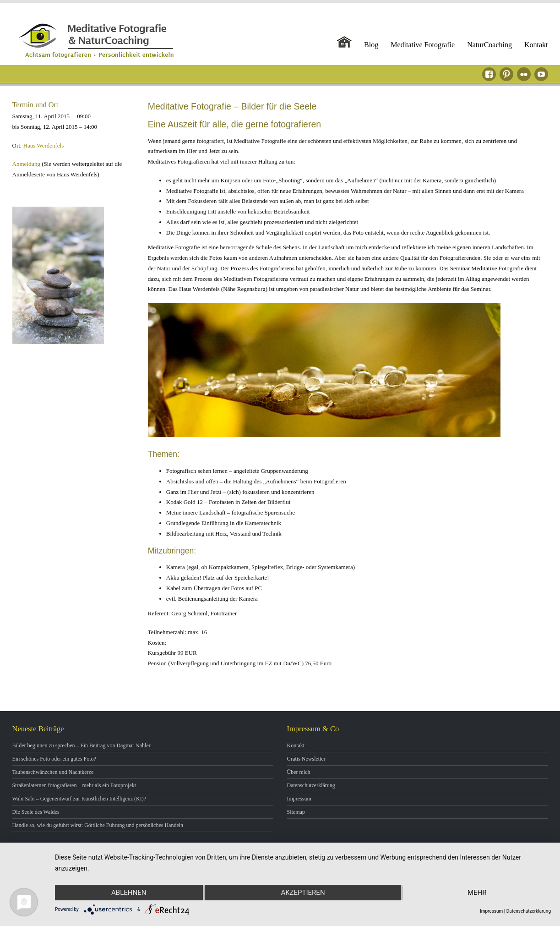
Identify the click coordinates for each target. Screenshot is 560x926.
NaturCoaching (489, 45)
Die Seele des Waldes (36, 812)
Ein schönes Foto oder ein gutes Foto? (54, 759)
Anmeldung (26, 164)
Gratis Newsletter (306, 759)
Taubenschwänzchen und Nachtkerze (53, 772)
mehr (477, 893)
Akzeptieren (303, 893)
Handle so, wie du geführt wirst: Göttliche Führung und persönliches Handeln (98, 825)
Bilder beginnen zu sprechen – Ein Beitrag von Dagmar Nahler (82, 745)
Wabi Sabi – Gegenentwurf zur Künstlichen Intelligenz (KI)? (79, 799)
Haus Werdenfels (44, 145)
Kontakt (536, 45)
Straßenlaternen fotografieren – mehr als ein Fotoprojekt (74, 785)
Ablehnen (129, 893)
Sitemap (296, 812)
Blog (371, 45)
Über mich (299, 772)
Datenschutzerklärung (311, 785)
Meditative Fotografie (423, 45)
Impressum (299, 799)
